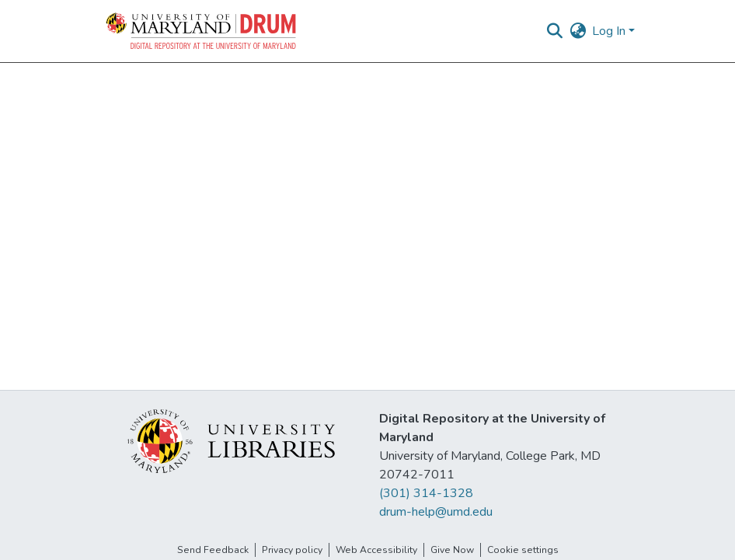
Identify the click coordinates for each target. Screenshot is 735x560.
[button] (202, 31)
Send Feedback (213, 550)
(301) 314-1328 (426, 493)
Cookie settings (523, 550)
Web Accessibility (376, 550)
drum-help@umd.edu (436, 512)
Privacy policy (292, 550)
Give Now (452, 550)
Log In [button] (610, 31)
